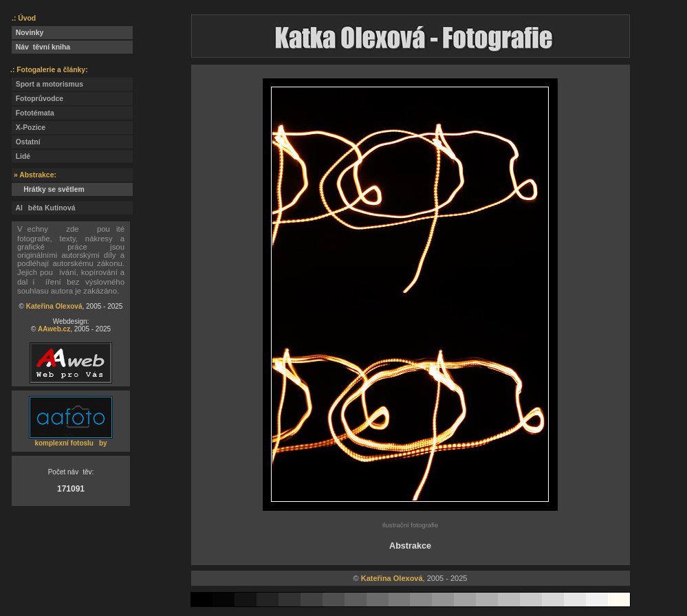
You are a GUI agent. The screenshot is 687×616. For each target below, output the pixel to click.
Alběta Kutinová (43, 208)
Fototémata (33, 113)
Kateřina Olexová (54, 306)
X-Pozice (29, 128)
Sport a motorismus (47, 84)
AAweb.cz (54, 329)
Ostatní (26, 142)
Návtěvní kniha (41, 47)
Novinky (28, 33)
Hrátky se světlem (48, 189)
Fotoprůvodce (37, 99)
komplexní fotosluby (70, 443)
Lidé (21, 156)
